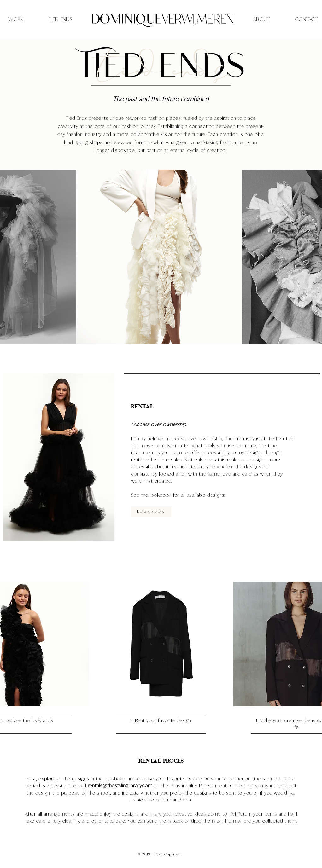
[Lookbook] (151, 512)
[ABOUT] (261, 20)
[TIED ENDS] (61, 20)
